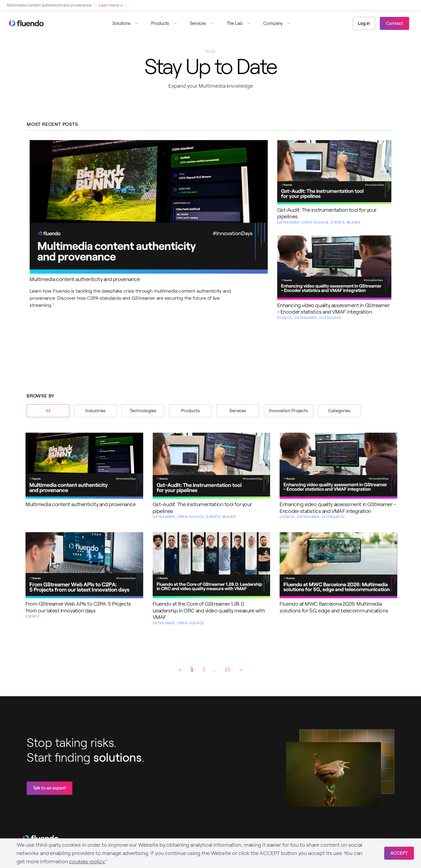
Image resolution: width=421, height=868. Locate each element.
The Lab (235, 23)
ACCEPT (399, 853)
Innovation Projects (288, 411)
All (48, 411)
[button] (128, 23)
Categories (339, 411)
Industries (95, 411)
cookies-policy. (87, 861)
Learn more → (111, 5)
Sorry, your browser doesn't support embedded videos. (334, 774)
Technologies (143, 411)
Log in (364, 23)
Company (273, 23)
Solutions (121, 23)
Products (160, 23)
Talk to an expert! (50, 788)
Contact (394, 23)
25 (228, 670)
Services (198, 23)
